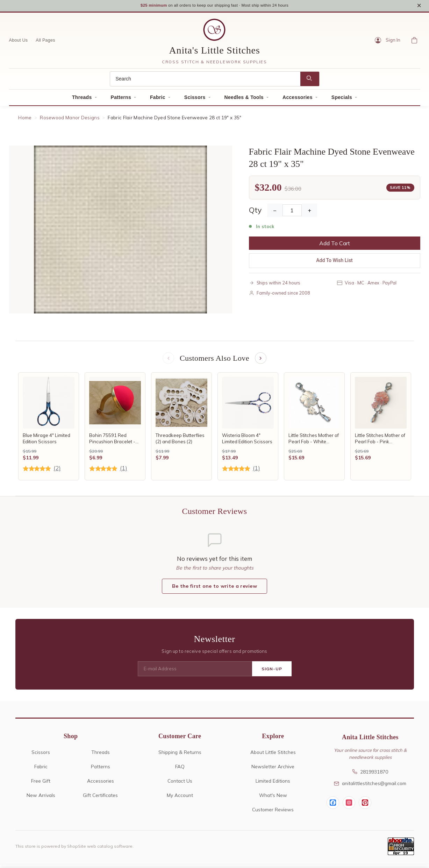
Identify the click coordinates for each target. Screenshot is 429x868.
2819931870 (370, 775)
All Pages (45, 42)
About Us (19, 42)
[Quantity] (292, 213)
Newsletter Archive (273, 770)
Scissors (195, 99)
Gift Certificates (100, 798)
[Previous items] (168, 361)
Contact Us (180, 784)
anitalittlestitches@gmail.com (370, 787)
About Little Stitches (273, 755)
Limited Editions (273, 784)
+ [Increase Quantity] (309, 213)
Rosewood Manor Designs (70, 120)
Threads (82, 99)
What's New (273, 798)
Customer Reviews (273, 813)
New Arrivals (41, 798)
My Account (180, 798)
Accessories (298, 99)
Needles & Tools (244, 99)
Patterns (121, 99)
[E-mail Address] (195, 672)
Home (25, 120)
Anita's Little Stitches (215, 52)
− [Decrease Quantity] (275, 213)
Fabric (158, 99)
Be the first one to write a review (214, 590)
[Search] (205, 81)
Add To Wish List (334, 263)
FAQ (180, 770)
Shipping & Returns (180, 755)
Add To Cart (335, 246)
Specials (342, 99)
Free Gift (41, 784)
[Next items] (261, 361)
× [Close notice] (419, 6)
